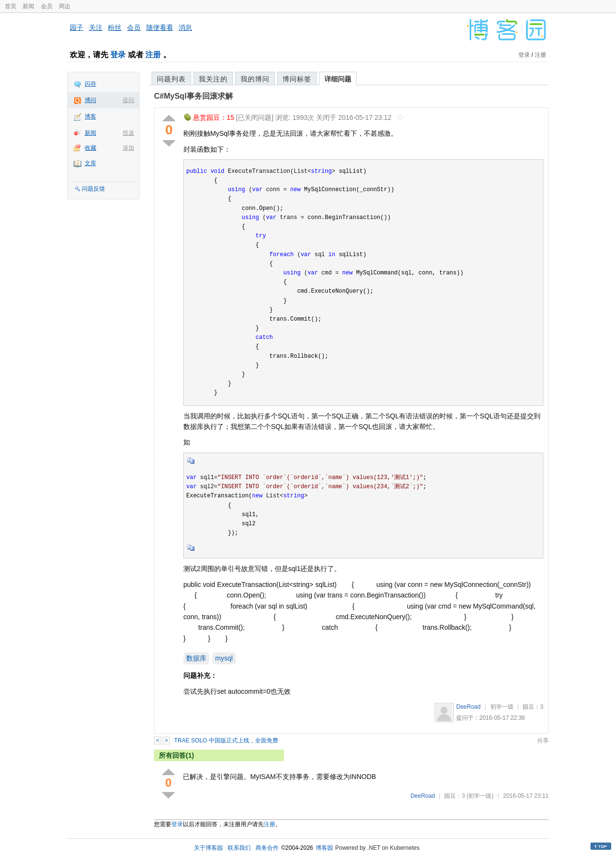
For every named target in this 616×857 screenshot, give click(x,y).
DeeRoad (468, 707)
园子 (77, 27)
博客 (90, 117)
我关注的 (213, 79)
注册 (153, 55)
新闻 (28, 6)
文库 (90, 163)
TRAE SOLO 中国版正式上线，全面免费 (226, 740)
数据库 (196, 658)
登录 (118, 55)
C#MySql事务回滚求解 (193, 96)
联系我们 (239, 848)
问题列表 (171, 79)
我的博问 (255, 79)
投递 (128, 133)
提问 (128, 100)
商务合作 (267, 848)
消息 (185, 27)
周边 (64, 6)
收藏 (90, 148)
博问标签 (297, 79)
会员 (47, 6)
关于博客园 (208, 848)
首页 (11, 6)
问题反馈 (93, 189)
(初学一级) (480, 796)
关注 (96, 27)
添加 (128, 148)
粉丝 (115, 27)
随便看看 (160, 27)
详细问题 (338, 79)
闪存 (90, 84)
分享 (543, 740)
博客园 (324, 848)
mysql (224, 658)
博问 (90, 100)
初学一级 (502, 707)
